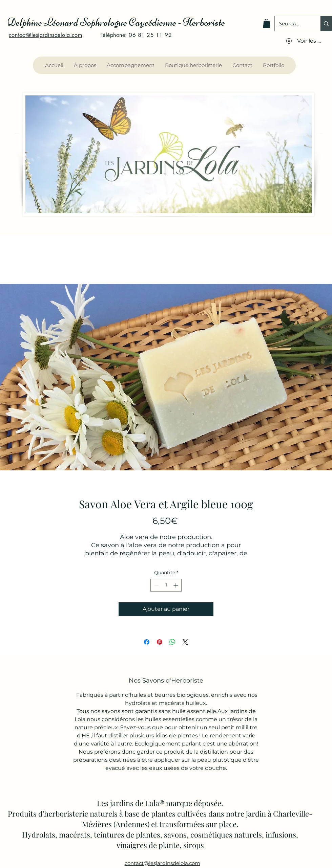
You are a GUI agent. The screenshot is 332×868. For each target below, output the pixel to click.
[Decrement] (156, 585)
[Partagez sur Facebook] (147, 642)
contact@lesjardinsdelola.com (45, 35)
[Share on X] (185, 642)
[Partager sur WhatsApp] (172, 642)
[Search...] (293, 24)
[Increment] (176, 585)
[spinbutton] (166, 585)
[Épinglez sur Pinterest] (160, 642)
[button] (267, 23)
